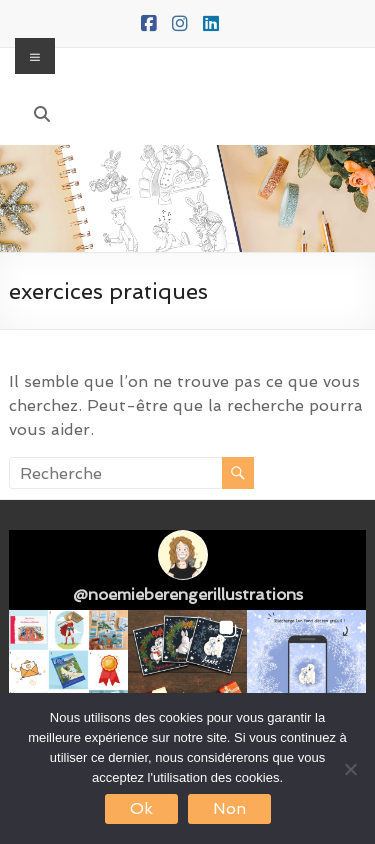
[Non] (350, 769)
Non (229, 808)
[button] (68, 669)
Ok (141, 808)
